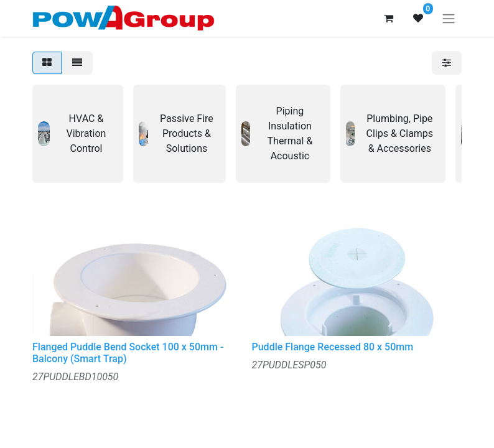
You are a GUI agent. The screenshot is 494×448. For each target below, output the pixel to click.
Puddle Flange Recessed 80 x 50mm (333, 347)
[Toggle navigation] (449, 18)
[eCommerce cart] (388, 18)
